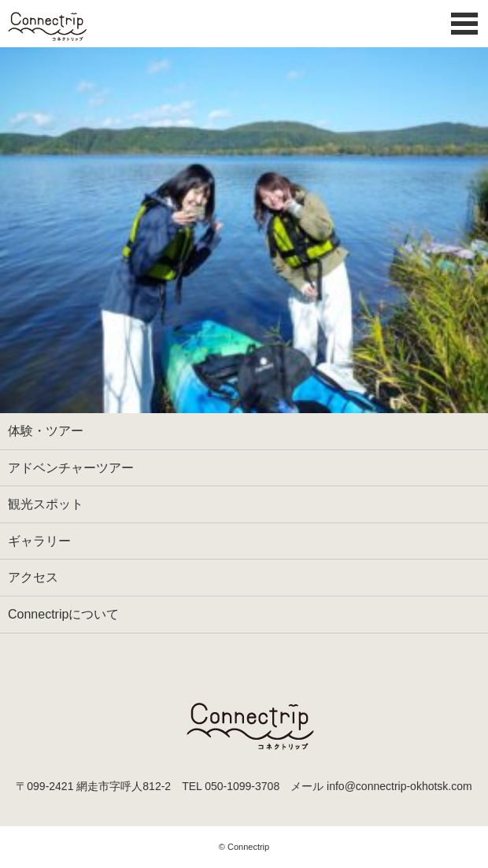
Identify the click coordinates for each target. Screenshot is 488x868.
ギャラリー (39, 541)
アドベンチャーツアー (71, 468)
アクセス (33, 577)
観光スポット (46, 504)
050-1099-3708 (242, 786)
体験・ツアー (46, 431)
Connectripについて (63, 614)
